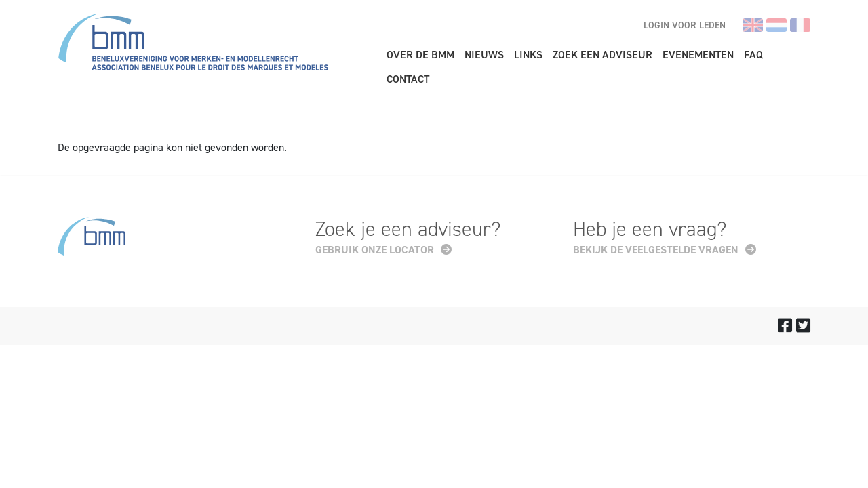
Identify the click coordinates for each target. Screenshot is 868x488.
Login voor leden (685, 25)
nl (776, 25)
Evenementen (698, 55)
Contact (408, 79)
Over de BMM (420, 55)
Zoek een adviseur (603, 55)
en (753, 25)
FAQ (753, 55)
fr (800, 25)
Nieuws (484, 55)
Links (528, 55)
